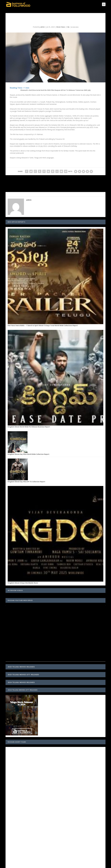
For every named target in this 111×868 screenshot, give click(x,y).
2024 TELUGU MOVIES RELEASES (21, 682)
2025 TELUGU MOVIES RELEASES (21, 667)
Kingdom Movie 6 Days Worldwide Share (23, 583)
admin (42, 27)
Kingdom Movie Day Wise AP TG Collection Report (26, 482)
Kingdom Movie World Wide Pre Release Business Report (29, 427)
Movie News (61, 27)
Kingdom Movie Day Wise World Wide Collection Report (29, 454)
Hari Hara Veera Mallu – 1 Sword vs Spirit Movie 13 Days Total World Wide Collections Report (43, 325)
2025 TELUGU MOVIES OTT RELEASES (23, 675)
